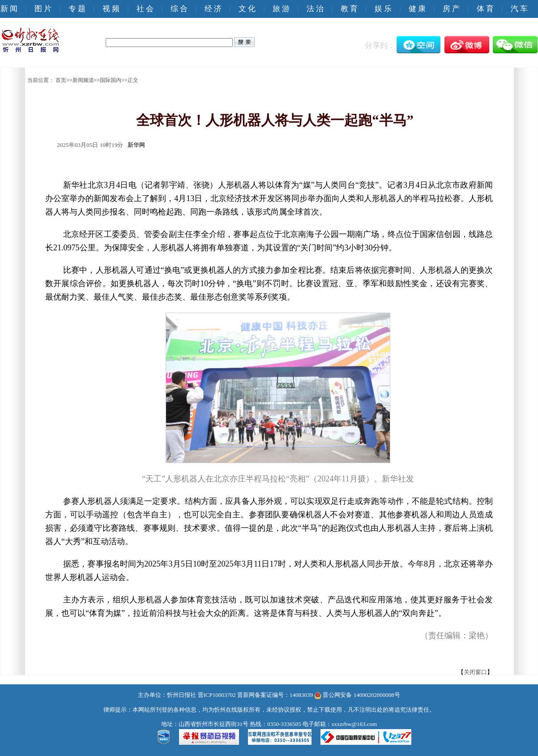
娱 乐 (383, 9)
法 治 (315, 9)
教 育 (349, 9)
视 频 (111, 9)
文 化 (247, 9)
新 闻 (9, 9)
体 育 (485, 9)
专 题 (77, 9)
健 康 (417, 9)
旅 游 (281, 9)
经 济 (213, 9)
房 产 (451, 9)
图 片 (43, 9)
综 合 (179, 9)
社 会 (145, 9)
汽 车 (519, 9)
